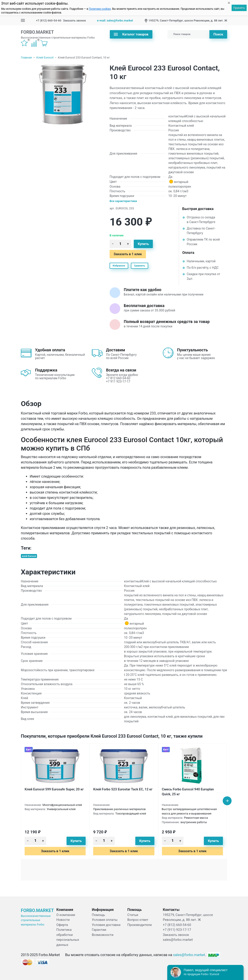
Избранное (119, 266)
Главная (26, 57)
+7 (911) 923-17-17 (177, 930)
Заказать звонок (74, 20)
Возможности (103, 935)
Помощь (98, 915)
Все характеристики (123, 201)
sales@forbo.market (178, 940)
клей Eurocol (29, 556)
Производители (140, 925)
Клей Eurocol (45, 57)
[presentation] (227, 801)
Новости (63, 920)
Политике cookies (100, 9)
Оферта (62, 925)
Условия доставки (106, 925)
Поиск (218, 34)
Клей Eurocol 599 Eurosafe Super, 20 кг (54, 789)
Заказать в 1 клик (128, 254)
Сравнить (140, 266)
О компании (66, 915)
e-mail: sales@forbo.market (115, 20)
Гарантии (99, 930)
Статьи (133, 915)
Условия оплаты (105, 920)
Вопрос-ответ (138, 920)
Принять (239, 8)
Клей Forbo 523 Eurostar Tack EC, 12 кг (123, 789)
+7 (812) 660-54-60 (49, 20)
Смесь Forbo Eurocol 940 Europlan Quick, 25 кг (188, 792)
